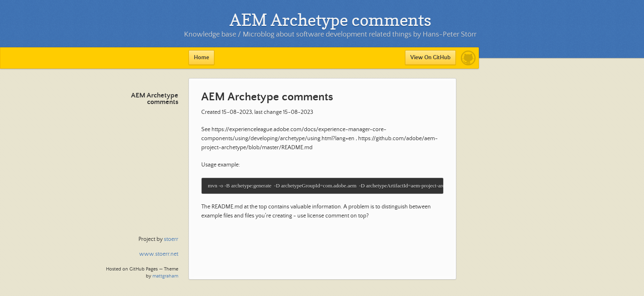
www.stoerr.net (159, 254)
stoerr (171, 239)
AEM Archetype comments (155, 99)
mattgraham (165, 276)
